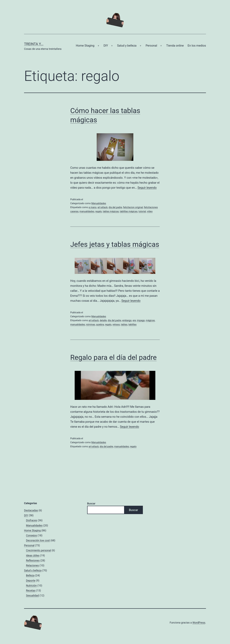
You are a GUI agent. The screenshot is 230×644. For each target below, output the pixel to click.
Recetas (31, 590)
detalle (103, 320)
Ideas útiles (33, 555)
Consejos (31, 535)
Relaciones (32, 565)
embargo (127, 320)
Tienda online (175, 46)
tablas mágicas (111, 211)
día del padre (115, 207)
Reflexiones (33, 560)
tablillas (132, 324)
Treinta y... (34, 44)
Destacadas (31, 510)
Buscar (91, 503)
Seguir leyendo (147, 188)
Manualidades (99, 203)
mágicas (150, 320)
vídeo (150, 211)
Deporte (31, 581)
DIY (106, 46)
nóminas (91, 324)
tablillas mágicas (129, 211)
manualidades (87, 211)
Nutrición (31, 585)
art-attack (103, 207)
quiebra (100, 324)
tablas (124, 324)
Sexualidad (32, 595)
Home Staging (85, 46)
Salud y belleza (127, 46)
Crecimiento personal (39, 550)
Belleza (30, 575)
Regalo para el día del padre (113, 357)
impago (141, 320)
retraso (116, 324)
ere (134, 320)
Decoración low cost (38, 540)
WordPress (199, 623)
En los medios (197, 46)
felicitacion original (133, 207)
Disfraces (32, 520)
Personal (151, 46)
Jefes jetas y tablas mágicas (115, 244)
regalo (99, 211)
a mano (92, 207)
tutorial (142, 211)
